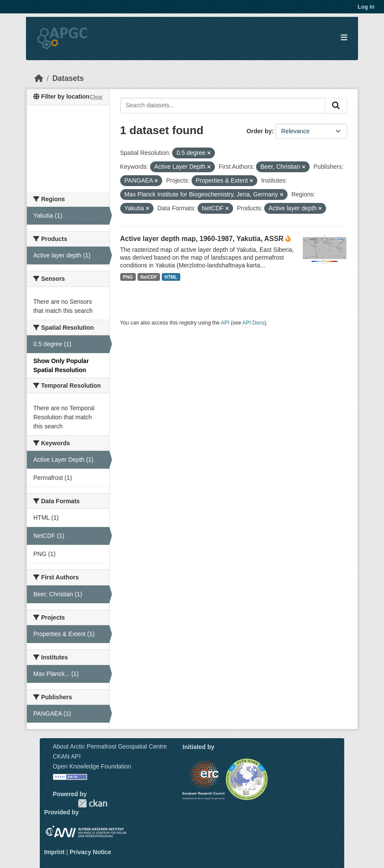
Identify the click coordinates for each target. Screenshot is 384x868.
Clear (96, 97)
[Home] (39, 78)
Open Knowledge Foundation (92, 766)
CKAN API (67, 756)
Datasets (68, 78)
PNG (128, 277)
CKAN (93, 803)
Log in (366, 7)
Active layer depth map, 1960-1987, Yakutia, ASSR (202, 239)
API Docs (253, 323)
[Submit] (336, 106)
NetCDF (149, 277)
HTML (171, 277)
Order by (259, 131)
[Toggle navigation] (344, 38)
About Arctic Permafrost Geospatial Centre (110, 746)
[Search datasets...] (223, 106)
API (225, 323)
